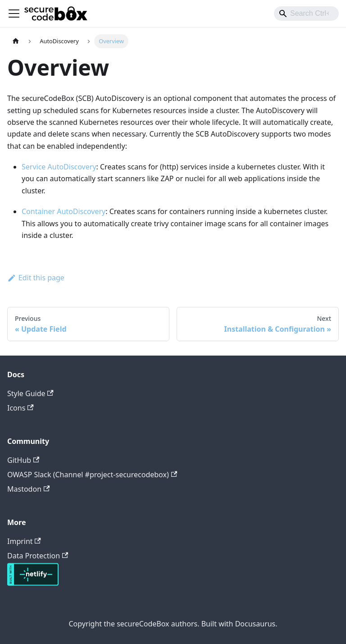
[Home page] (16, 41)
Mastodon (28, 489)
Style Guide (30, 393)
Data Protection (38, 556)
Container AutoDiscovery (64, 211)
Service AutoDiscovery (59, 167)
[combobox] (306, 14)
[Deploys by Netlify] (33, 583)
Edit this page (36, 278)
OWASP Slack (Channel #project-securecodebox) (92, 475)
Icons (20, 408)
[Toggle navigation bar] (14, 14)
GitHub (23, 460)
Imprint (24, 541)
